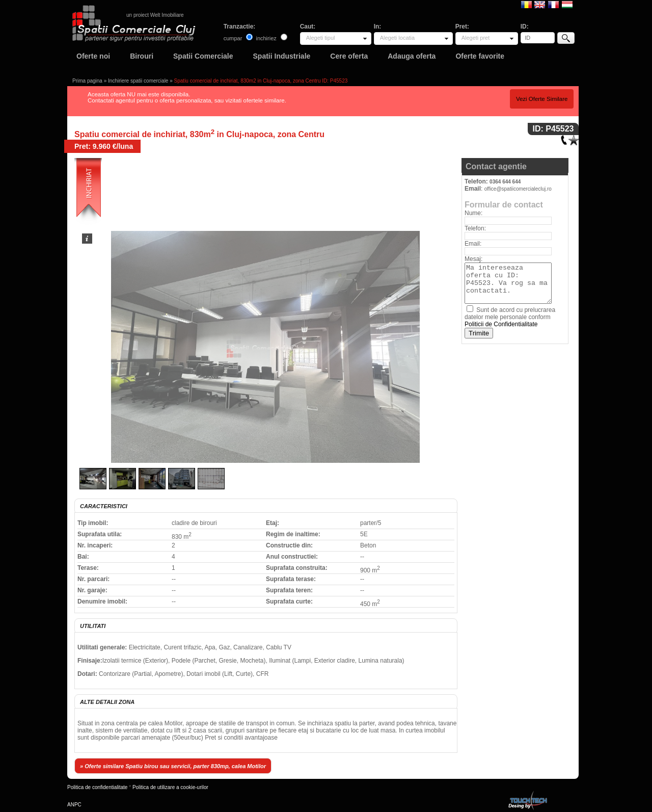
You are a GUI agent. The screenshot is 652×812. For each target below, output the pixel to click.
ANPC (74, 805)
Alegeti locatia (398, 38)
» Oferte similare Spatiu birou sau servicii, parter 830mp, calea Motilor (173, 766)
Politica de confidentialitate (97, 787)
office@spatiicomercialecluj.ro (518, 189)
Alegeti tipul (321, 38)
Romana (526, 4)
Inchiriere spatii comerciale (138, 81)
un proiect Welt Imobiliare (155, 15)
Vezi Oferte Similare (542, 99)
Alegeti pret (476, 38)
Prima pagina (87, 81)
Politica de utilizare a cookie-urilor (170, 787)
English (540, 4)
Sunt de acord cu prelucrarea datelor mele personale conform (510, 317)
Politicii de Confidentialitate (501, 324)
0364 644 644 (505, 182)
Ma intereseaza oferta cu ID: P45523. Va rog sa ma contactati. (508, 283)
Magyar (567, 4)
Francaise (553, 4)
